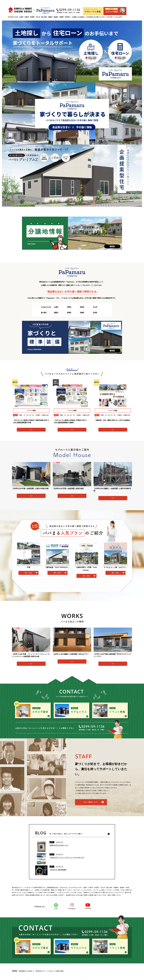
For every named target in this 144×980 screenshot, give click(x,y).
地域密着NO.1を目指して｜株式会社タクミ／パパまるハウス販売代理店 (38, 971)
